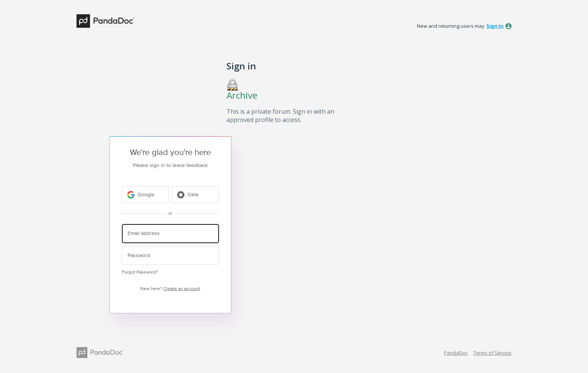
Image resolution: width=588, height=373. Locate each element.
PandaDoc (456, 353)
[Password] (170, 256)
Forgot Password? (140, 272)
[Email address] (170, 234)
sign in (495, 26)
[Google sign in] (145, 195)
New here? (170, 289)
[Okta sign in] (195, 195)
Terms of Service (492, 353)
